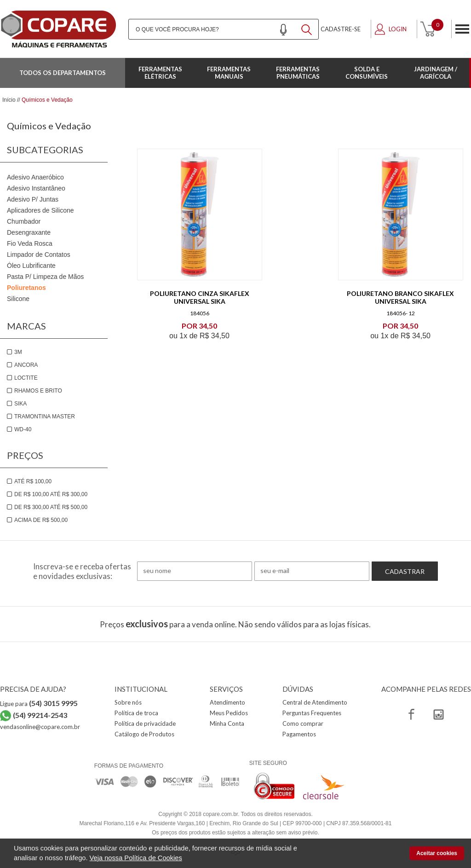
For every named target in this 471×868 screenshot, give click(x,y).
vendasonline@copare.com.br (40, 727)
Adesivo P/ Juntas (33, 199)
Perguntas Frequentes (312, 713)
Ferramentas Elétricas (160, 73)
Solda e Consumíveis (367, 73)
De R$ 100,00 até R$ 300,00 (51, 494)
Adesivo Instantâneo (36, 188)
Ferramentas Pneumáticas (298, 73)
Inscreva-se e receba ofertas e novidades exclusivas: (82, 571)
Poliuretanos (26, 288)
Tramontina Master (45, 417)
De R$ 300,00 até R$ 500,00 (51, 507)
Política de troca (136, 713)
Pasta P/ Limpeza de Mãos (45, 277)
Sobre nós (128, 702)
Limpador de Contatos (39, 255)
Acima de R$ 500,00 (41, 520)
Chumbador (24, 221)
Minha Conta (227, 723)
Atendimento (227, 702)
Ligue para (39, 704)
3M (18, 352)
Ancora (26, 365)
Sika (20, 404)
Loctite (26, 378)
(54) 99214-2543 (40, 715)
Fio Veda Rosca (30, 243)
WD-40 (23, 429)
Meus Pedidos (229, 713)
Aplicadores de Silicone (40, 210)
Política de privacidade (145, 723)
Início (9, 100)
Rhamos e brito (38, 391)
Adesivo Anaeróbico (35, 177)
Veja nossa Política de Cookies (136, 858)
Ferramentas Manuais (229, 73)
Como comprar (303, 723)
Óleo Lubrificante (31, 266)
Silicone (18, 299)
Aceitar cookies (437, 853)
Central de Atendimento (315, 702)
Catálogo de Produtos (144, 734)
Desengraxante (29, 232)
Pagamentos (299, 734)
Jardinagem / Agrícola (436, 73)
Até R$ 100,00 (33, 481)
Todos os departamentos (63, 73)
